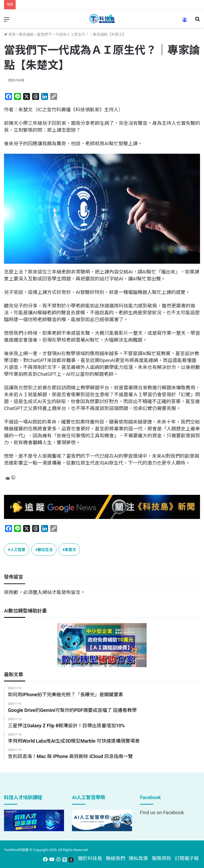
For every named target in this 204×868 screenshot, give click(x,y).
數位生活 (45, 549)
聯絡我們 (116, 858)
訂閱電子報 (187, 858)
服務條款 (161, 858)
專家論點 (26, 34)
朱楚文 (70, 549)
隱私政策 (138, 858)
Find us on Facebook (162, 812)
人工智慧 (18, 549)
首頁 (10, 34)
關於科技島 (90, 858)
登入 (37, 592)
